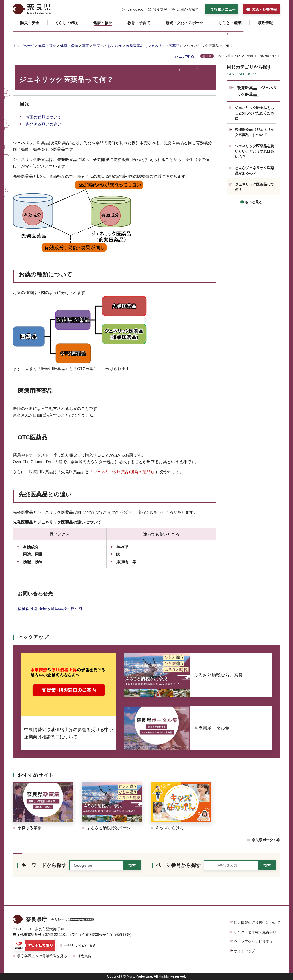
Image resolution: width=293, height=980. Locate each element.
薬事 (86, 46)
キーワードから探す (44, 865)
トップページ (24, 46)
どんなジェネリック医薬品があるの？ (254, 171)
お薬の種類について (43, 117)
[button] (133, 10)
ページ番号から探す (179, 865)
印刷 (209, 56)
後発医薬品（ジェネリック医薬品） (154, 46)
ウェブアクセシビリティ (253, 942)
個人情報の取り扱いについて (257, 923)
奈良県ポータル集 (266, 840)
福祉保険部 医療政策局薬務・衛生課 (52, 609)
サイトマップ (244, 951)
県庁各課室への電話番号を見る (42, 956)
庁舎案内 (84, 956)
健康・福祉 (47, 46)
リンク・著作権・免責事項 (255, 932)
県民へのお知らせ (107, 46)
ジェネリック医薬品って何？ (254, 187)
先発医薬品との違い (43, 124)
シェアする (184, 56)
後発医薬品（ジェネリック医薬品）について (254, 132)
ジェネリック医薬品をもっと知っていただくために (254, 113)
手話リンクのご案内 (80, 946)
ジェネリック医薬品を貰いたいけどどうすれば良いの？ (254, 151)
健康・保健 (69, 46)
